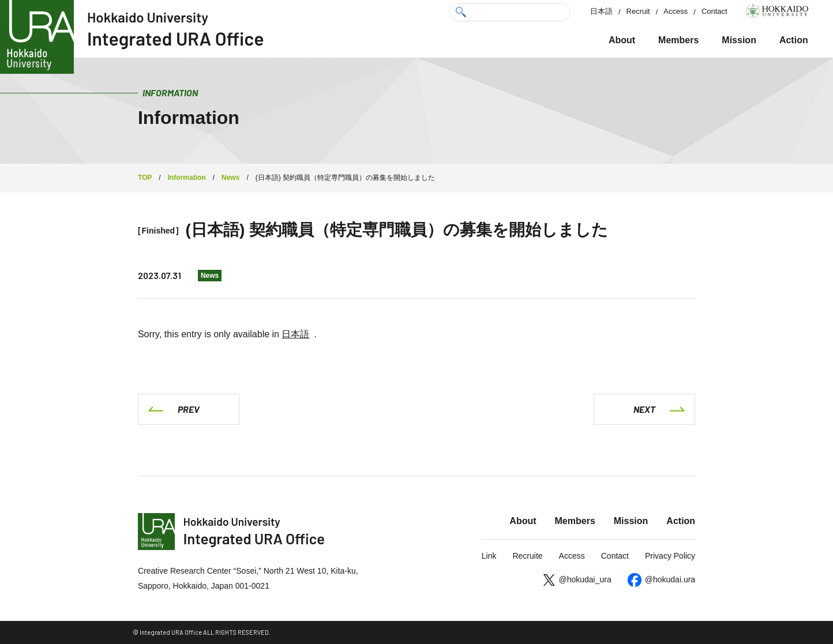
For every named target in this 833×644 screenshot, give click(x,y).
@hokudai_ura (585, 579)
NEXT (644, 409)
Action (794, 40)
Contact (714, 11)
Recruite (527, 556)
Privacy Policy (670, 556)
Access (676, 11)
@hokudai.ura (670, 579)
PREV (189, 409)
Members (678, 40)
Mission (739, 40)
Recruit (638, 11)
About (622, 40)
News (210, 276)
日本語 (601, 11)
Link (489, 556)
